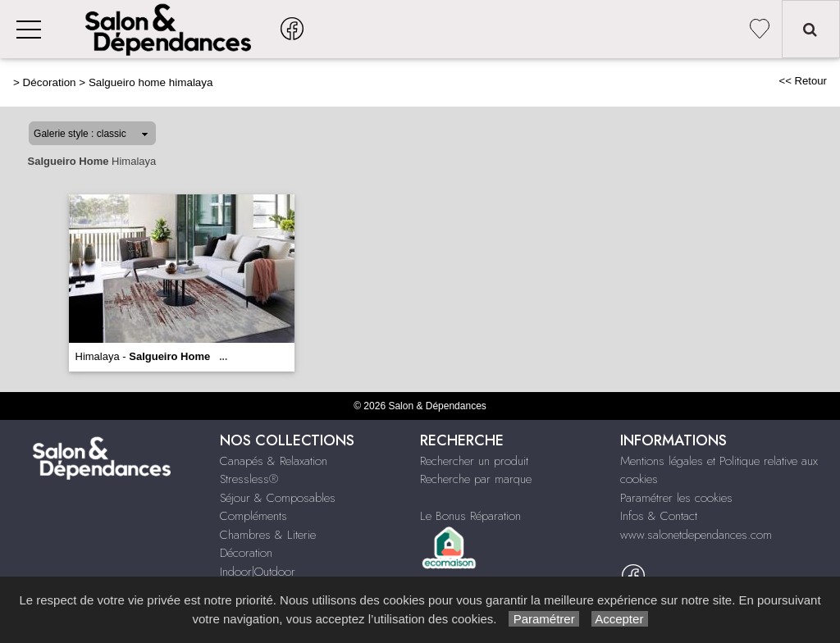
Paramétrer (543, 619)
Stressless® (249, 479)
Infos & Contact (659, 516)
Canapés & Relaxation (274, 461)
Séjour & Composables (278, 498)
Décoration (50, 82)
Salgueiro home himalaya (151, 82)
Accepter (620, 619)
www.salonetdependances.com (696, 535)
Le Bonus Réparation (470, 516)
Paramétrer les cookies (676, 498)
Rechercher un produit (474, 461)
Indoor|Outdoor (258, 572)
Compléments (253, 516)
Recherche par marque (476, 479)
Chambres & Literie (268, 535)
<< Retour (803, 81)
